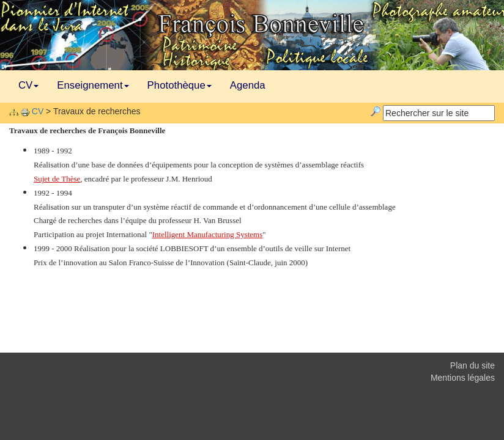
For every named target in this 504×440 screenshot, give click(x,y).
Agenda (248, 85)
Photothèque (180, 85)
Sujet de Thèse (57, 179)
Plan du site (472, 365)
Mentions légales (463, 378)
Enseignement (93, 85)
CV (28, 85)
